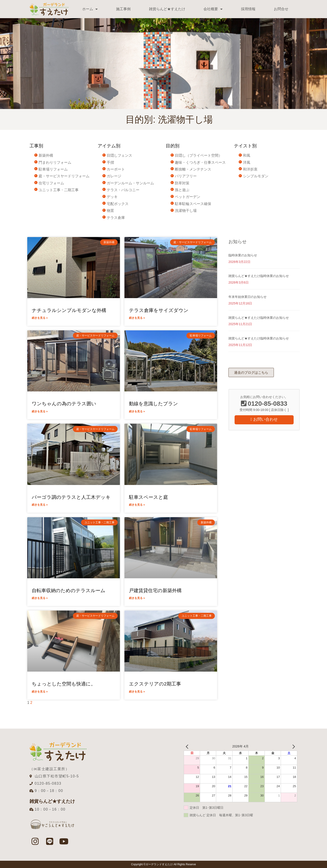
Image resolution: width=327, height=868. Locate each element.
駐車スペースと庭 (149, 497)
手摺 (110, 162)
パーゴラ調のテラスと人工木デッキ (71, 497)
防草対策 (182, 183)
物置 (110, 211)
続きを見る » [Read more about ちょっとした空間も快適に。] (40, 692)
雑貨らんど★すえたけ (167, 9)
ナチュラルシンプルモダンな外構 (69, 310)
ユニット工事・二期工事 (59, 190)
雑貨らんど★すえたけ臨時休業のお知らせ (259, 276)
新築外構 (46, 155)
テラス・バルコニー (123, 190)
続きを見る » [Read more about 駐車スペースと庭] (137, 505)
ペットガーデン (188, 197)
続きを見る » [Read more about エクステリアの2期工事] (137, 692)
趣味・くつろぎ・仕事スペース (200, 162)
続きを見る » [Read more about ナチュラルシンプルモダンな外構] (40, 318)
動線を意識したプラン (154, 404)
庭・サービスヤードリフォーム (64, 176)
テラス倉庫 (116, 218)
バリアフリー (186, 176)
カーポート (116, 169)
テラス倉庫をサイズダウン (159, 310)
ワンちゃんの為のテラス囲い (64, 404)
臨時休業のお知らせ (243, 255)
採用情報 (248, 9)
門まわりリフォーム (55, 162)
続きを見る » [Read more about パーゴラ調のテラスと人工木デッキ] (40, 505)
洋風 (247, 162)
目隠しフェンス (119, 155)
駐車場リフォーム (53, 169)
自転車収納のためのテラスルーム (69, 590)
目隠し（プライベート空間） (198, 155)
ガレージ (114, 176)
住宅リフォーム (51, 183)
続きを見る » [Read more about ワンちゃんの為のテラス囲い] (40, 411)
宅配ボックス (118, 204)
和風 (247, 155)
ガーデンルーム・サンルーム (130, 183)
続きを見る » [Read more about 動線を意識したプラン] (137, 411)
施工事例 (123, 9)
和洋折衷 (250, 169)
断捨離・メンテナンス (193, 169)
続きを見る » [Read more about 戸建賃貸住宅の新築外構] (137, 598)
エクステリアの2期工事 (155, 684)
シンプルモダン (256, 176)
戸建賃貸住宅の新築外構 (155, 590)
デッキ (112, 197)
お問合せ (281, 9)
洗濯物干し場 (186, 211)
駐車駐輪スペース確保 (193, 204)
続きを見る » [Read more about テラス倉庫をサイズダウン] (137, 318)
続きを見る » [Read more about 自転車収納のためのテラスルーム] (40, 598)
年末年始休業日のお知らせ (248, 297)
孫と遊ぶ (182, 190)
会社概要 (213, 9)
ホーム (90, 9)
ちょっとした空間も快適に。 (64, 684)
